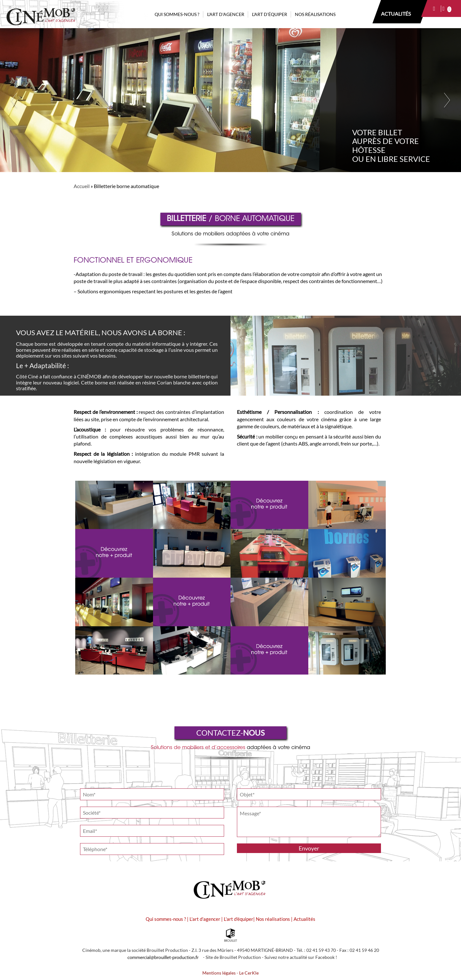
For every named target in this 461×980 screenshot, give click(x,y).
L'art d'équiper (239, 919)
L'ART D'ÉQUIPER (270, 14)
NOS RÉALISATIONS (315, 14)
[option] (230, 100)
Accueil (82, 186)
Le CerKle (249, 973)
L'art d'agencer (205, 919)
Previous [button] (14, 100)
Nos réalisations (273, 919)
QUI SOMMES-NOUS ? (177, 14)
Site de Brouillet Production (233, 957)
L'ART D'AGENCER (226, 14)
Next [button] (447, 100)
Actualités (304, 919)
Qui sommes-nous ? (166, 919)
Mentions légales (219, 973)
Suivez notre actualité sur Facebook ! (301, 957)
